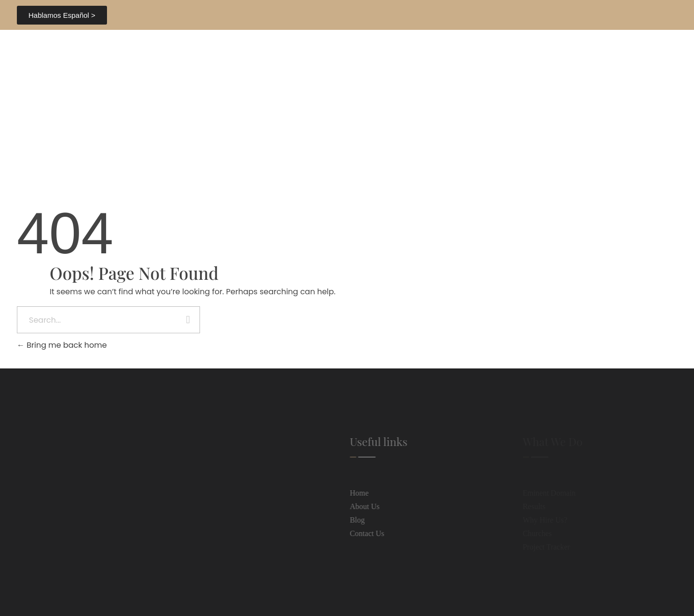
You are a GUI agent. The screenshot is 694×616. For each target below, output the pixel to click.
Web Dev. (455, 596)
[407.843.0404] (536, 15)
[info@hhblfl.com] (31, 550)
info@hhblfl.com (68, 550)
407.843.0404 (567, 14)
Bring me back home (62, 345)
